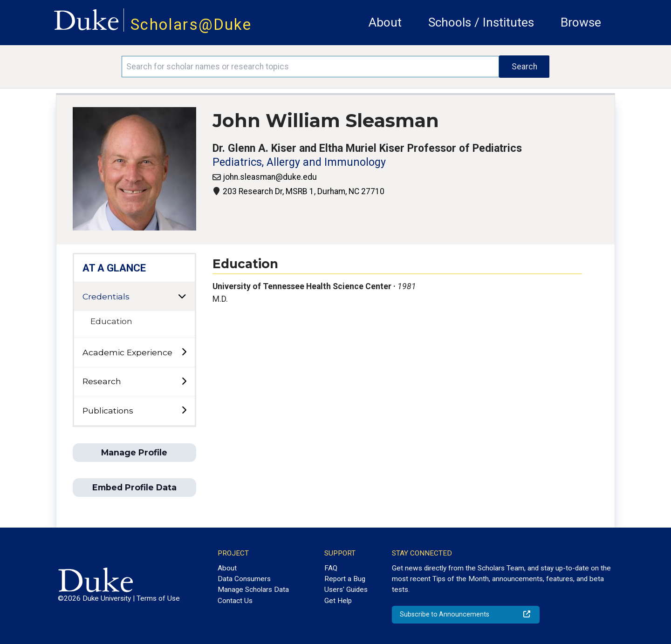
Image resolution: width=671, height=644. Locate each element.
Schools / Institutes (481, 22)
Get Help (338, 601)
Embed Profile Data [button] (134, 487)
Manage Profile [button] (134, 452)
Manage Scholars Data (253, 590)
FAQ (331, 568)
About (385, 22)
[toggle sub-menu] (184, 352)
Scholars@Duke (191, 24)
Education (111, 321)
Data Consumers (244, 579)
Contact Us (235, 601)
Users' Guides (346, 590)
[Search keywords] (310, 67)
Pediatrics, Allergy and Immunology (299, 162)
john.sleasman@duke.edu (270, 177)
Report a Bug (345, 579)
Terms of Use (158, 598)
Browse (581, 22)
